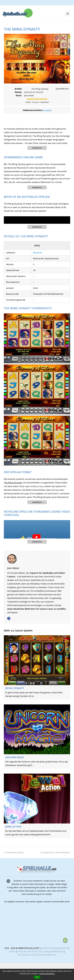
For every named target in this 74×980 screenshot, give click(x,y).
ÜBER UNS (51, 955)
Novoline (37, 253)
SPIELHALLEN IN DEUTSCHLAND (33, 952)
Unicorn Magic (15, 757)
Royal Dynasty (15, 688)
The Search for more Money (55, 852)
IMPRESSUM (57, 952)
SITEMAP (40, 955)
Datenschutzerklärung (47, 974)
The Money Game (14, 852)
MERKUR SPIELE (50, 948)
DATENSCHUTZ (26, 955)
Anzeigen (47, 110)
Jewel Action (13, 827)
